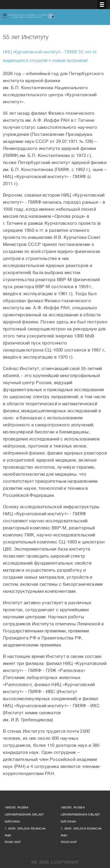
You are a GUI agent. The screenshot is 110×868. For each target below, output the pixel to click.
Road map (13, 842)
